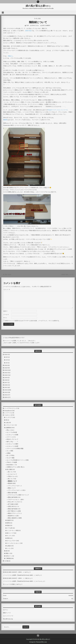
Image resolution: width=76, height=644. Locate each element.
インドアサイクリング (11, 408)
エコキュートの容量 (12, 435)
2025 (7, 355)
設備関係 (8, 428)
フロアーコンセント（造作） (16, 500)
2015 (7, 387)
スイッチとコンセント (13, 543)
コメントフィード (8, 616)
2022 (7, 370)
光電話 (9, 453)
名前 (5, 311)
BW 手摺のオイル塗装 (14, 511)
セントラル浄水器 (12, 432)
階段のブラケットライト (15, 513)
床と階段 (38, 18)
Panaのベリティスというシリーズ (58, 110)
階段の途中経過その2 (14, 497)
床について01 (12, 472)
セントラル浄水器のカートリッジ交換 (18, 460)
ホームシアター (11, 541)
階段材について (38, 22)
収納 (8, 525)
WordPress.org (8, 619)
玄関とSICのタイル (14, 506)
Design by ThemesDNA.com (38, 642)
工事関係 (8, 558)
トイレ (9, 548)
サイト (5, 318)
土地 (7, 423)
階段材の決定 (12, 483)
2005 (7, 397)
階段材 (5, 120)
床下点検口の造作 (13, 504)
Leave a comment (46, 25)
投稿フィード (7, 613)
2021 (7, 373)
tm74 (28, 25)
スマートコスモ (11, 437)
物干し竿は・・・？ (12, 442)
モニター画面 (10, 458)
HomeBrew (8, 411)
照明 (8, 538)
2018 (7, 380)
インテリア (9, 417)
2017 (7, 383)
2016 (7, 385)
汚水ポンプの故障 (12, 462)
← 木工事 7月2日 (6, 274)
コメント (7, 289)
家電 (8, 523)
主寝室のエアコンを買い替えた (16, 467)
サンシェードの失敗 (9, 584)
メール (6, 315)
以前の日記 (28, 31)
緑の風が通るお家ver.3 (38, 6)
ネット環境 (10, 451)
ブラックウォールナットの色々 (17, 490)
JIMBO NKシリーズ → (68, 274)
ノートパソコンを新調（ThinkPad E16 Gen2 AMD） (19, 575)
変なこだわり (10, 430)
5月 (8, 360)
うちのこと (8, 415)
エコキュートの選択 (12, 444)
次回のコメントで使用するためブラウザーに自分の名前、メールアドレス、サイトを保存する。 (33, 321)
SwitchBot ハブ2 (12, 465)
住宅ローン (9, 556)
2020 (7, 375)
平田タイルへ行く (13, 476)
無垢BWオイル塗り (14, 516)
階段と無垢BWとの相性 (15, 518)
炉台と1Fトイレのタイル (15, 502)
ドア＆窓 (9, 528)
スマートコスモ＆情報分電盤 (15, 449)
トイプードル (8, 413)
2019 (7, 378)
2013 (7, 392)
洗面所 (9, 520)
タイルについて (12, 474)
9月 (8, 357)
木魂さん (10, 56)
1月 (8, 363)
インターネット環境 (13, 531)
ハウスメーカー (10, 425)
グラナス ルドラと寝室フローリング (18, 495)
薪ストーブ (10, 533)
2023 (7, 368)
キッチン (9, 536)
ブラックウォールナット (15, 486)
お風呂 (9, 546)
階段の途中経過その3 (14, 509)
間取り (8, 553)
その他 (6, 561)
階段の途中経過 (12, 493)
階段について (12, 488)
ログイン (6, 610)
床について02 (12, 479)
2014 (8, 390)
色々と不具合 (10, 455)
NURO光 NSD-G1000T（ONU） (13, 572)
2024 (7, 365)
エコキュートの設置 (12, 446)
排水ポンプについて (12, 439)
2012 (7, 395)
